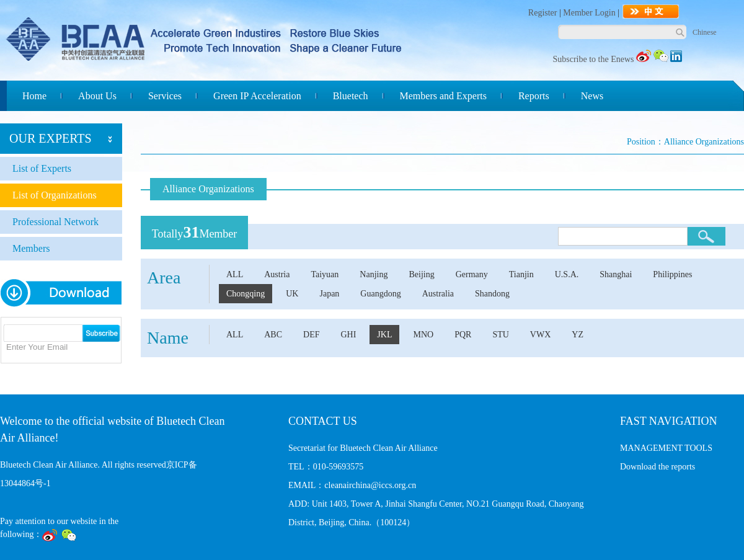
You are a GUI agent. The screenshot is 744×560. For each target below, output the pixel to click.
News (592, 96)
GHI (348, 335)
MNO (423, 335)
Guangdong (380, 294)
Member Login (589, 13)
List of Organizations (55, 195)
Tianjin (521, 274)
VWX (540, 335)
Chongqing (246, 294)
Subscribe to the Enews (593, 59)
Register (543, 13)
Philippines (672, 274)
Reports (534, 96)
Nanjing (374, 274)
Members (31, 248)
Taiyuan (325, 274)
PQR (463, 335)
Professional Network (55, 222)
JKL (384, 335)
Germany (472, 274)
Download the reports (658, 467)
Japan (329, 294)
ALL (235, 274)
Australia (438, 294)
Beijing (421, 274)
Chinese (705, 32)
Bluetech (351, 96)
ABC (273, 335)
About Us (97, 96)
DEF (311, 335)
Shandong (492, 294)
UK (292, 294)
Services (165, 96)
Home (34, 96)
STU (500, 335)
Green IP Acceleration (257, 96)
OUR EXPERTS (51, 138)
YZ (578, 335)
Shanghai (616, 274)
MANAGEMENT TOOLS (666, 448)
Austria (277, 274)
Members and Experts (443, 96)
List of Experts (42, 168)
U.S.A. (567, 274)
